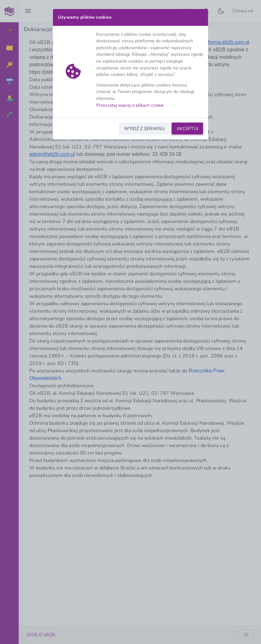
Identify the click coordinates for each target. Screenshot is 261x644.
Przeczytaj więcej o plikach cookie (130, 105)
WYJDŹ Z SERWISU (144, 128)
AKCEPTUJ (187, 128)
